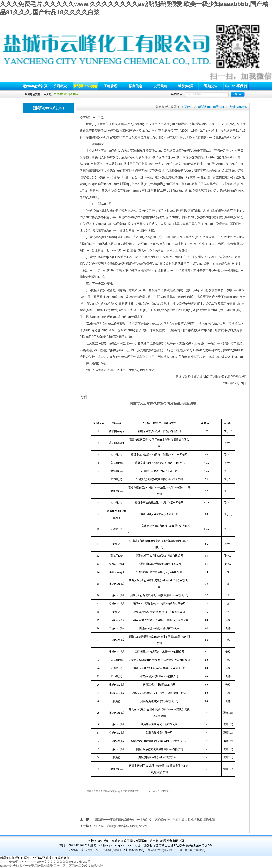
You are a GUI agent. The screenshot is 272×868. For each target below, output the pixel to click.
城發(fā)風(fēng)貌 (186, 87)
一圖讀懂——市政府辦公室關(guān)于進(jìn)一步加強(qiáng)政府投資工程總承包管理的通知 (153, 819)
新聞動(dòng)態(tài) (85, 87)
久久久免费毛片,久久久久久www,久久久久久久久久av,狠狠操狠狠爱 (45, 862)
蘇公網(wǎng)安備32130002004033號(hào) (176, 850)
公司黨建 (161, 86)
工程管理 (110, 86)
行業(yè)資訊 (238, 107)
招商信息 (136, 86)
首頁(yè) (187, 107)
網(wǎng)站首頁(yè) (35, 87)
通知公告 (211, 86)
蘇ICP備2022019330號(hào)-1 (101, 850)
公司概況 (60, 86)
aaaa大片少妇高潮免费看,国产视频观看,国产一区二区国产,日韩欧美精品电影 (51, 866)
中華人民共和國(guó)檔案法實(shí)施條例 (120, 826)
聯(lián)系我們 (236, 86)
